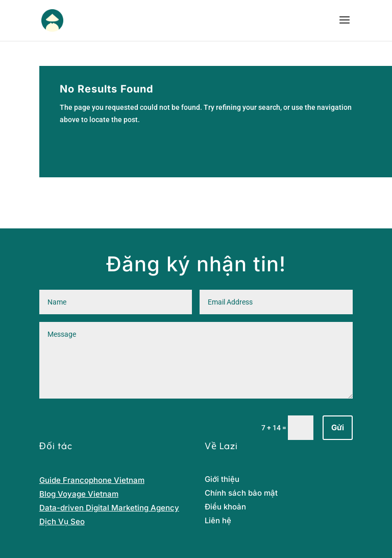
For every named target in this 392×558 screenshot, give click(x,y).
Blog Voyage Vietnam (79, 494)
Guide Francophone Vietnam (92, 480)
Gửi (338, 427)
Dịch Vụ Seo (62, 521)
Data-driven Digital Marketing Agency (109, 508)
